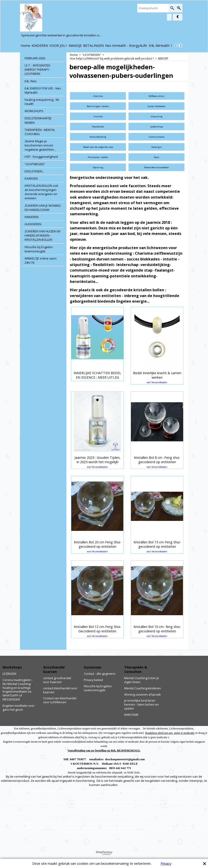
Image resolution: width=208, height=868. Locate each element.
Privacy (166, 863)
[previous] (176, 45)
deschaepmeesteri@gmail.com (125, 759)
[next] (180, 45)
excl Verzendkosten (157, 382)
